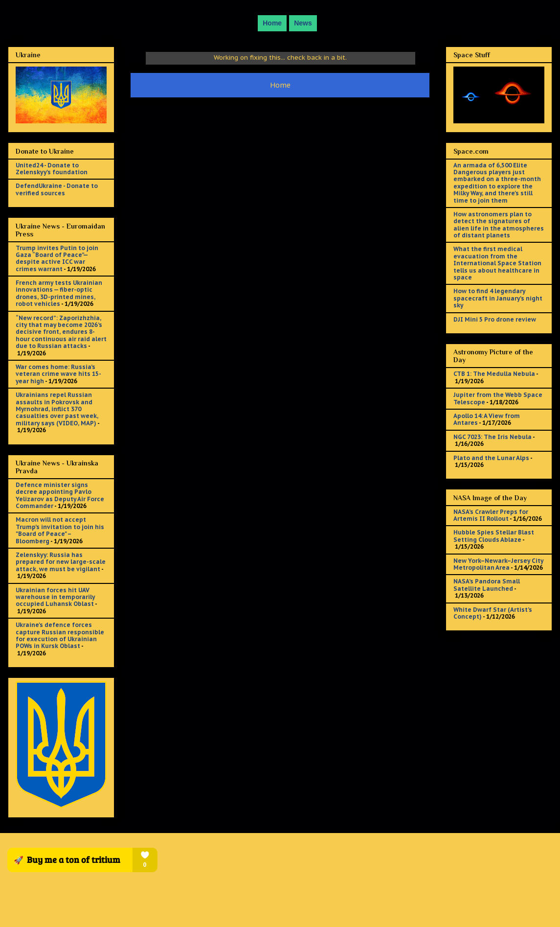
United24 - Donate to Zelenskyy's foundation (52, 169)
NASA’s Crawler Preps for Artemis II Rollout (491, 515)
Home (272, 23)
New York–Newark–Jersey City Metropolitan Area (498, 564)
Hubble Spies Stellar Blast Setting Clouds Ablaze (494, 536)
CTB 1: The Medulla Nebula (494, 374)
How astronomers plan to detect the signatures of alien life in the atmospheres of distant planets (499, 225)
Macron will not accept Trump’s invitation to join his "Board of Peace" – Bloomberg (60, 530)
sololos (275, 908)
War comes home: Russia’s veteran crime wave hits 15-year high (58, 374)
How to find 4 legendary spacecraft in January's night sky (498, 298)
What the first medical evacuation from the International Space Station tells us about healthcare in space (497, 263)
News (303, 23)
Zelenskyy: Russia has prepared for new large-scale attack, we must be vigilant (61, 562)
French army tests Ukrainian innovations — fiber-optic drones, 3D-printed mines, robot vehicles (59, 293)
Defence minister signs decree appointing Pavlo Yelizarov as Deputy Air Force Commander (60, 495)
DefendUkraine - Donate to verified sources (57, 189)
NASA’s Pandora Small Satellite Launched (487, 585)
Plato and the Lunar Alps (491, 458)
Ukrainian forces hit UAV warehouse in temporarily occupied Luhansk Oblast (55, 597)
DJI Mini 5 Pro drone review (495, 319)
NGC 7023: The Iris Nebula (493, 437)
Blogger (336, 908)
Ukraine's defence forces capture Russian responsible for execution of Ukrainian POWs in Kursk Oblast (60, 635)
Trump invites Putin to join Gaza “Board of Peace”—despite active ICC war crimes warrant (57, 258)
